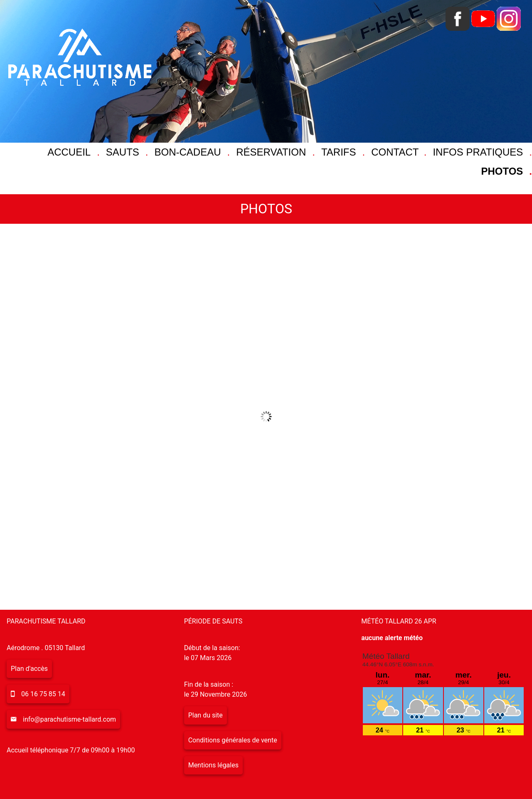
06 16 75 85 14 (43, 694)
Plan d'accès (29, 669)
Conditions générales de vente (233, 740)
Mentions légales (213, 765)
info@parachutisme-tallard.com (69, 719)
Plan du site (206, 715)
